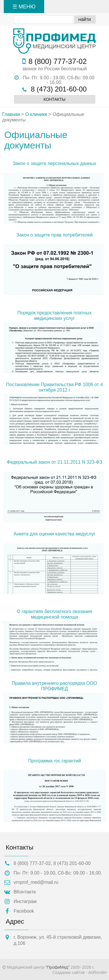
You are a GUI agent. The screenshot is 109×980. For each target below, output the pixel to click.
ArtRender (98, 972)
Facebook (24, 911)
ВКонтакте (25, 892)
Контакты (55, 99)
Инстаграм (25, 901)
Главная (11, 114)
